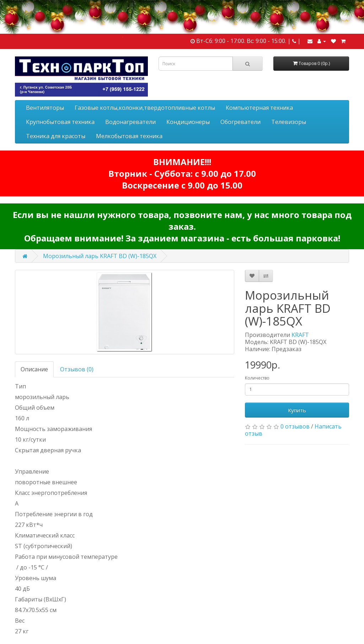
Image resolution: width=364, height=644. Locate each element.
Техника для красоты (56, 136)
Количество (257, 378)
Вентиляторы (45, 108)
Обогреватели (240, 122)
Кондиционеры (188, 122)
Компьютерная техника (259, 108)
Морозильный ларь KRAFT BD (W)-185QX (100, 256)
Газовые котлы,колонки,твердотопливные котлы (145, 108)
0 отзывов (295, 426)
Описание (34, 369)
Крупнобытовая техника (60, 122)
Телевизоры (289, 122)
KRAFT (300, 335)
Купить (297, 410)
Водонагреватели (130, 122)
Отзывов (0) (77, 369)
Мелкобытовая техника (129, 136)
